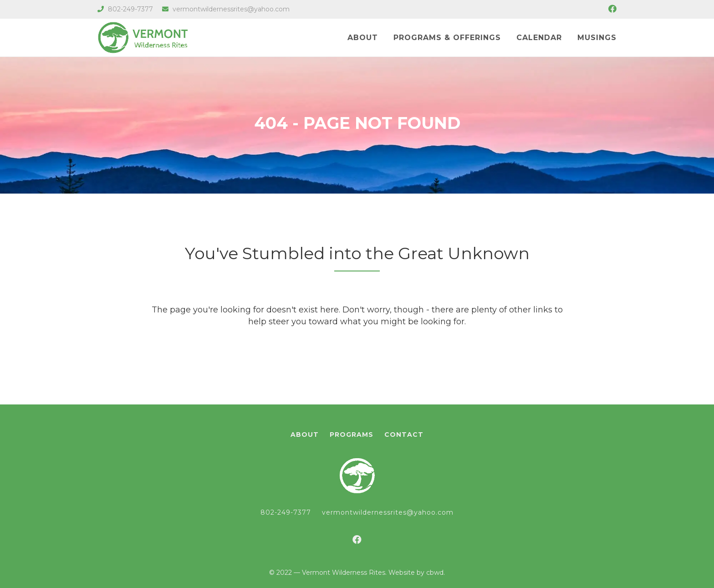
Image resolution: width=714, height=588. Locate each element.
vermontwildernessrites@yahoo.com (226, 9)
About (363, 38)
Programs (352, 435)
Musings (597, 38)
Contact (404, 435)
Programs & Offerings (447, 38)
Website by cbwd (416, 573)
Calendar (539, 38)
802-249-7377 (125, 9)
